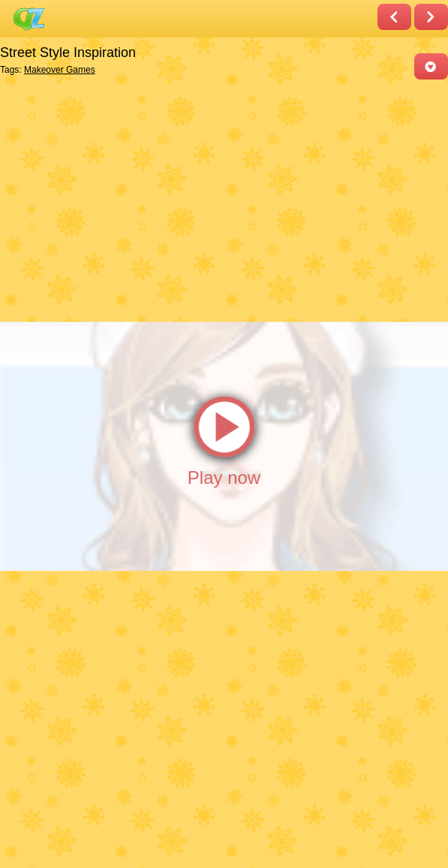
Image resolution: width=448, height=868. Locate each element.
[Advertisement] (220, 200)
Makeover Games (60, 70)
